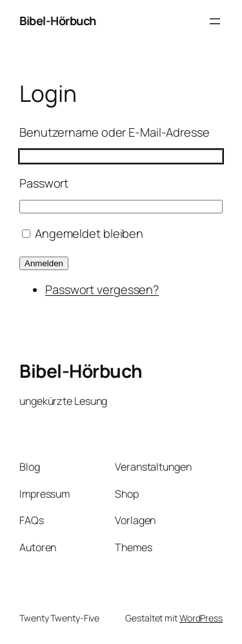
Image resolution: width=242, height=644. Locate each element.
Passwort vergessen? (102, 289)
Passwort (44, 183)
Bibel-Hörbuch (58, 21)
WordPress (201, 618)
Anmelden (44, 263)
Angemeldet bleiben (89, 233)
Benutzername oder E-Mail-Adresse (115, 132)
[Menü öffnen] (215, 21)
